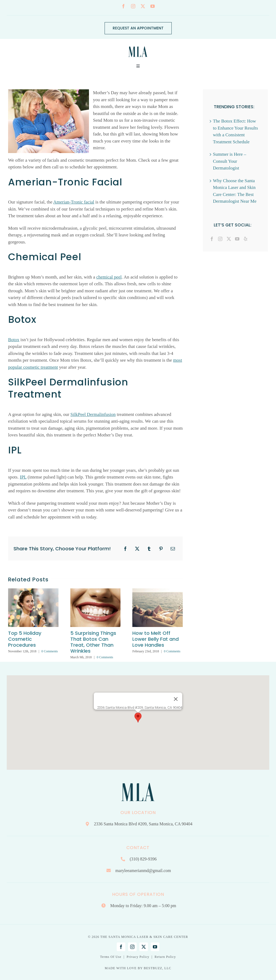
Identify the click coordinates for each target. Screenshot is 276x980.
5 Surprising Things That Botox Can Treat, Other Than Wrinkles (93, 642)
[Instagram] (220, 239)
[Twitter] (229, 239)
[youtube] (153, 6)
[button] (138, 718)
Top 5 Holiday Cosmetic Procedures (25, 639)
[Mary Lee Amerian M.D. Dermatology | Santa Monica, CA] (138, 45)
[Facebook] (212, 239)
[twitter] (143, 6)
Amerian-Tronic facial (74, 202)
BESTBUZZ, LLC (157, 968)
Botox (14, 340)
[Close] (176, 699)
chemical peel (109, 277)
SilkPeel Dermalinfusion (93, 414)
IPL (23, 477)
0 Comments (49, 651)
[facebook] (123, 6)
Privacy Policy (138, 957)
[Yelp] (246, 239)
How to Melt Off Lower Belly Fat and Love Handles (156, 639)
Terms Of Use (111, 957)
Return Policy (165, 957)
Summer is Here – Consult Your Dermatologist (230, 161)
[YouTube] (237, 239)
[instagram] (133, 6)
